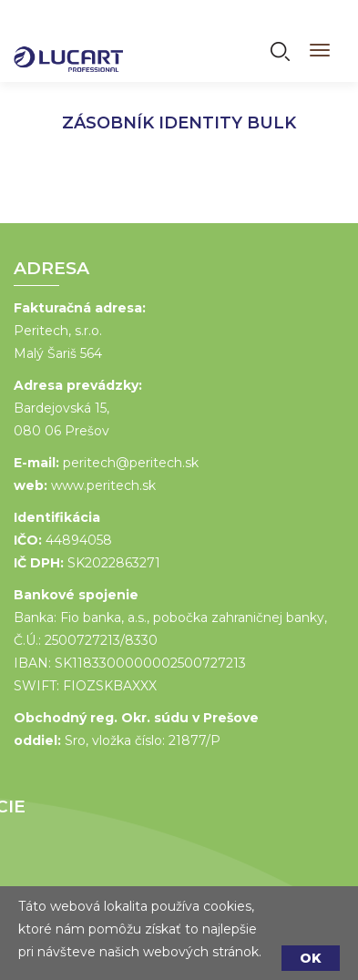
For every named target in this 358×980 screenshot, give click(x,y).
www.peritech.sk (102, 485)
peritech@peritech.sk (130, 463)
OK (311, 958)
